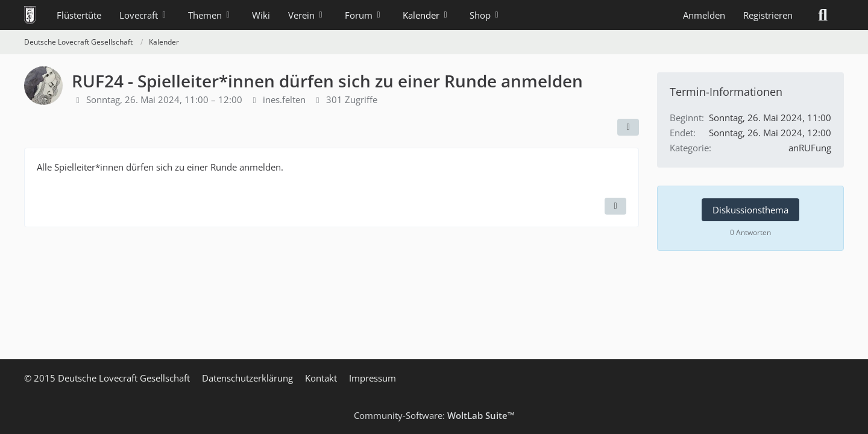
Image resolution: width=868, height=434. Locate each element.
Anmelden (704, 15)
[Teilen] (628, 127)
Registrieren (768, 15)
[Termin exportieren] (615, 206)
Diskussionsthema (750, 210)
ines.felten (284, 99)
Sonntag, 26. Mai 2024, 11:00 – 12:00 (164, 99)
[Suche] (823, 15)
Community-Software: (434, 415)
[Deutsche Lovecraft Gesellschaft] (30, 15)
